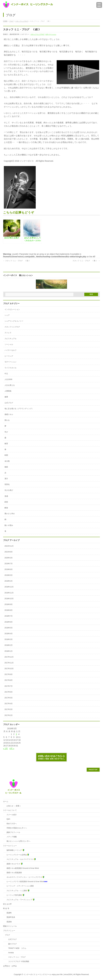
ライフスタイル (10, 368)
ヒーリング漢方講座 (15, 895)
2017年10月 (9, 669)
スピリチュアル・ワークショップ (20, 900)
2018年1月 (9, 651)
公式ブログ (9, 403)
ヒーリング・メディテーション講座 (19, 886)
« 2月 (5, 748)
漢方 (6, 479)
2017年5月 (9, 698)
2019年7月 (9, 564)
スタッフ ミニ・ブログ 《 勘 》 (17, 261)
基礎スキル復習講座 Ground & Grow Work (22, 868)
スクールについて (10, 810)
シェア (7, 315)
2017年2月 (9, 715)
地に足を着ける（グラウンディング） (19, 409)
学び (6, 432)
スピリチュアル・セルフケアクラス (20, 859)
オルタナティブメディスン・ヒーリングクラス (25, 877)
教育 (6, 444)
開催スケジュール (10, 926)
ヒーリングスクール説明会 (17, 855)
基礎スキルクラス (14, 864)
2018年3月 (9, 639)
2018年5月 (9, 628)
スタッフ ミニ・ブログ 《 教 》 (86, 261)
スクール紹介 (11, 815)
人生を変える (10, 385)
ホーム (6, 801)
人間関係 (8, 391)
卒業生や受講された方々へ (16, 828)
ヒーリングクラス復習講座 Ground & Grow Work (27, 882)
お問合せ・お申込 (10, 966)
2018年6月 (9, 622)
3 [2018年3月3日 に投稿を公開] (16, 734)
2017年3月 (9, 709)
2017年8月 (9, 680)
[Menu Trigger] (99, 5)
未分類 (7, 461)
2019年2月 (9, 581)
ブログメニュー (9, 931)
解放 (6, 508)
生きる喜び (9, 490)
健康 (6, 397)
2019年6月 (9, 569)
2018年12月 (9, 587)
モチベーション (51, 34)
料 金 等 (6, 908)
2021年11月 (9, 546)
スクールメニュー (10, 846)
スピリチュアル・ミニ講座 (17, 891)
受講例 (8, 922)
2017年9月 (9, 674)
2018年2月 (9, 645)
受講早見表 (10, 917)
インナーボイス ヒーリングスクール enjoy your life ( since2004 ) (48, 974)
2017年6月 (9, 692)
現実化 (7, 484)
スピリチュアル (10, 339)
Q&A (8, 819)
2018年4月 (9, 634)
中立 (6, 374)
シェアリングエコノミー (14, 321)
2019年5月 (9, 575)
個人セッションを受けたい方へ (18, 841)
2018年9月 (9, 604)
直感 (6, 496)
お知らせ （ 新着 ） (13, 806)
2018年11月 (9, 593)
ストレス (8, 333)
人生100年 (9, 379)
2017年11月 (9, 663)
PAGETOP (93, 770)
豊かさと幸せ (10, 514)
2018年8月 (9, 610)
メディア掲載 (11, 837)
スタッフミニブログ (37, 34)
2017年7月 (9, 686)
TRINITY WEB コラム (16, 948)
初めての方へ (11, 824)
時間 (6, 455)
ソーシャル (9, 344)
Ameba (9, 953)
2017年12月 (9, 657)
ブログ (7, 935)
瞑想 (6, 502)
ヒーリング (9, 356)
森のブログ (11, 944)
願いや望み (9, 525)
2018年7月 (9, 616)
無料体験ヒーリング (15, 850)
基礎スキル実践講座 (13, 873)
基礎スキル (9, 414)
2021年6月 (9, 552)
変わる (7, 420)
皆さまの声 (7, 904)
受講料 (8, 913)
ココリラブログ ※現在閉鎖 (17, 961)
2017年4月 (9, 704)
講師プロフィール (12, 832)
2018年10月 (9, 599)
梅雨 (6, 467)
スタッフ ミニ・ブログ (15, 957)
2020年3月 (9, 558)
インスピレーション (12, 309)
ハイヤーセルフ (10, 350)
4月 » (12, 748)
